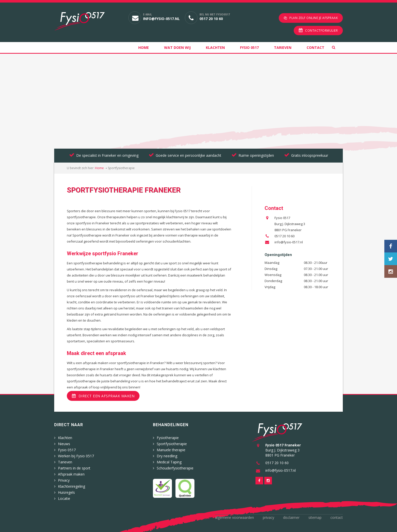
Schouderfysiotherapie (175, 467)
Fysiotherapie (168, 436)
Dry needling (167, 455)
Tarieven (283, 46)
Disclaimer (291, 516)
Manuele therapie (171, 449)
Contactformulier (321, 29)
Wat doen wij (177, 46)
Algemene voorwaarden (234, 516)
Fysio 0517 (249, 46)
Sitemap (315, 516)
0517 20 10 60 (211, 19)
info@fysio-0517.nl (161, 19)
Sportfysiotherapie (172, 442)
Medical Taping (169, 461)
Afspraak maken (71, 473)
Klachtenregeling (72, 485)
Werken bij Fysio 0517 (76, 455)
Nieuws (64, 442)
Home (144, 46)
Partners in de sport (74, 467)
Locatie (64, 497)
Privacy (64, 479)
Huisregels (66, 491)
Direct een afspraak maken (107, 395)
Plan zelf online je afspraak (314, 18)
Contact (315, 46)
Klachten (215, 46)
